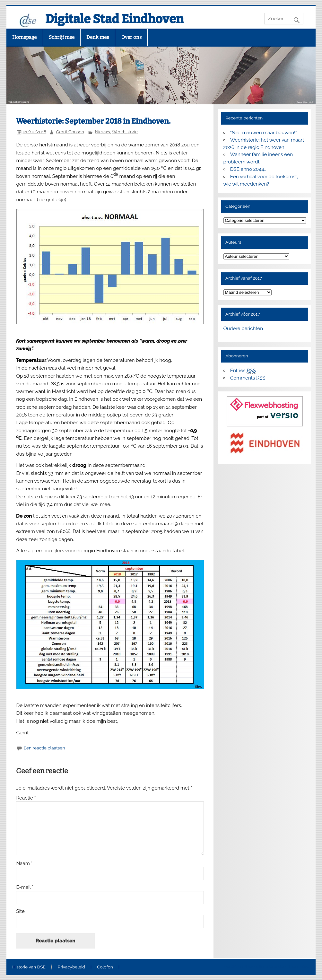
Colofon (105, 967)
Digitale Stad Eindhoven (114, 19)
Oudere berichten (243, 328)
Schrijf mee (62, 37)
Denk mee (98, 37)
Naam (24, 864)
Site (20, 911)
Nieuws (102, 132)
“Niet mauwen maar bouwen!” (264, 133)
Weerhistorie (125, 132)
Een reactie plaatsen (44, 748)
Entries (243, 371)
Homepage (24, 37)
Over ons (131, 37)
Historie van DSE (29, 967)
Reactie (26, 798)
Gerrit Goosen (70, 132)
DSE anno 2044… (248, 169)
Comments (248, 378)
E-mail (25, 887)
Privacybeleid (71, 967)
